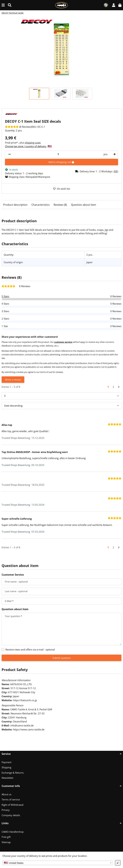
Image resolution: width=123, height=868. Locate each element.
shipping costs (33, 143)
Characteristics (41, 205)
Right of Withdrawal (13, 805)
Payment (7, 762)
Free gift (6, 837)
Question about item (83, 205)
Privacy (6, 810)
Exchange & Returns (13, 773)
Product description (15, 205)
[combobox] (57, 863)
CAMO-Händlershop (13, 832)
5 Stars (5, 296)
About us (7, 794)
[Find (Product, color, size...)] (10, 5)
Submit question (62, 658)
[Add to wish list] (61, 189)
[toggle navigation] (3, 5)
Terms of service (11, 799)
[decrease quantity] (10, 154)
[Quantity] (58, 154)
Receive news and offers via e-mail (30, 649)
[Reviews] (18, 127)
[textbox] (57, 863)
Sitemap (6, 842)
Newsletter (8, 778)
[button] (114, 5)
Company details (11, 815)
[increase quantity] (114, 154)
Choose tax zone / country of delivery (28, 146)
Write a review (13, 380)
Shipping (6, 767)
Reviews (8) (60, 205)
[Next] (119, 387)
